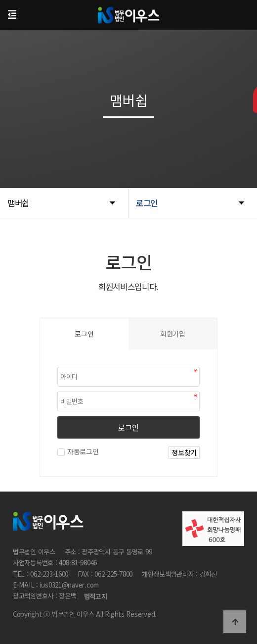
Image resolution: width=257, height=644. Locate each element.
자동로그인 (82, 451)
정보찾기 (184, 452)
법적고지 (96, 597)
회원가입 (173, 334)
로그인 (128, 427)
